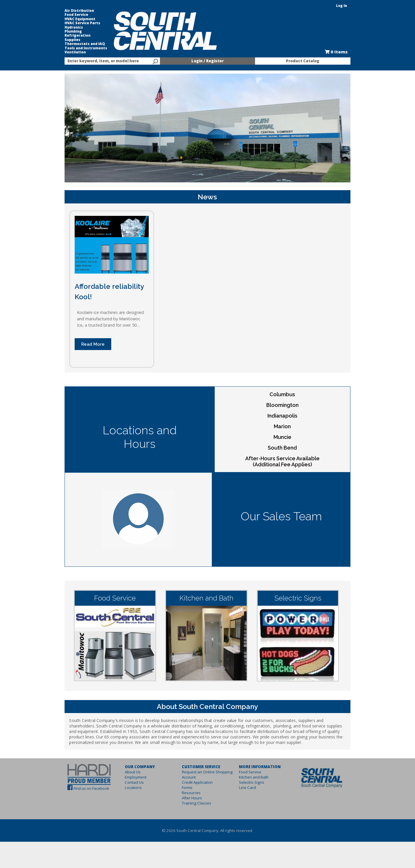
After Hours (189, 815)
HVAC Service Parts (70, 23)
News (208, 206)
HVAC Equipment (67, 19)
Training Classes (194, 820)
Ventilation (63, 52)
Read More (80, 360)
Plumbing (61, 31)
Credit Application (195, 799)
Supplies (60, 40)
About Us (125, 789)
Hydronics (61, 27)
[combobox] (104, 61)
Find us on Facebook (79, 805)
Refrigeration (65, 35)
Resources (189, 809)
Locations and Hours (133, 440)
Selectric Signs (254, 799)
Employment (128, 794)
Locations (126, 804)
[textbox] (101, 61)
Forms (185, 804)
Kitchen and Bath (256, 794)
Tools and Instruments (73, 48)
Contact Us (127, 799)
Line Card (250, 804)
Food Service (64, 15)
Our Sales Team (288, 526)
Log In (354, 6)
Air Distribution (67, 11)
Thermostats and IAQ (72, 44)
